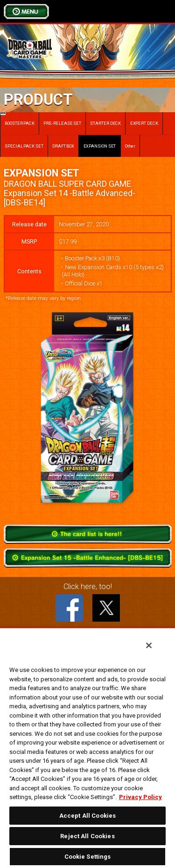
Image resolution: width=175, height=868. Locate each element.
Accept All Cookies (87, 816)
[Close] (149, 645)
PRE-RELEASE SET (62, 123)
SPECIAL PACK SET (24, 146)
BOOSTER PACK (17, 119)
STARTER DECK (105, 123)
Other (130, 146)
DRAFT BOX (63, 146)
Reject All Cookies (87, 836)
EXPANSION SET (100, 146)
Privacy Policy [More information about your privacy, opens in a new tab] (140, 797)
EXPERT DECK (144, 123)
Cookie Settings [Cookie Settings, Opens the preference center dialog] (88, 857)
